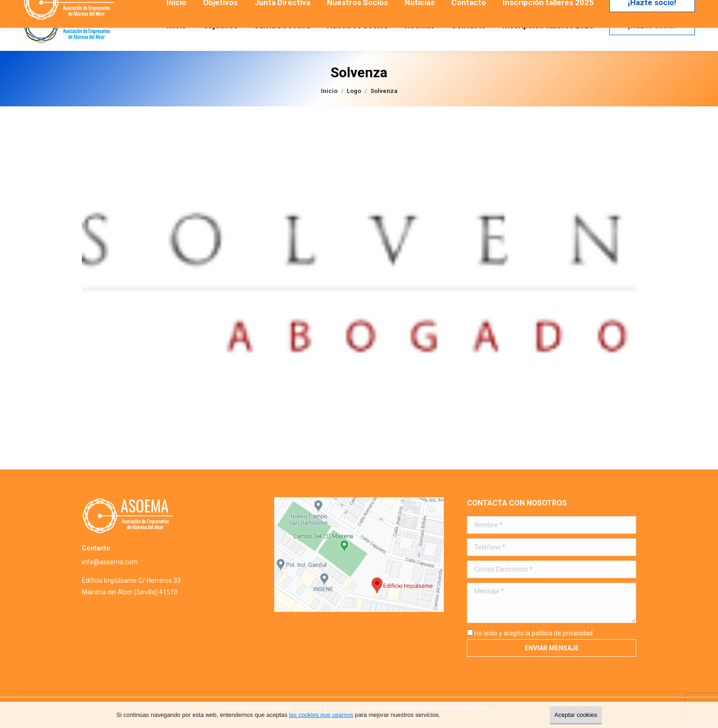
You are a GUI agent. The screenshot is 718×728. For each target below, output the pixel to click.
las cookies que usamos (321, 715)
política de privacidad (562, 633)
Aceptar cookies (576, 715)
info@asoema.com (110, 562)
